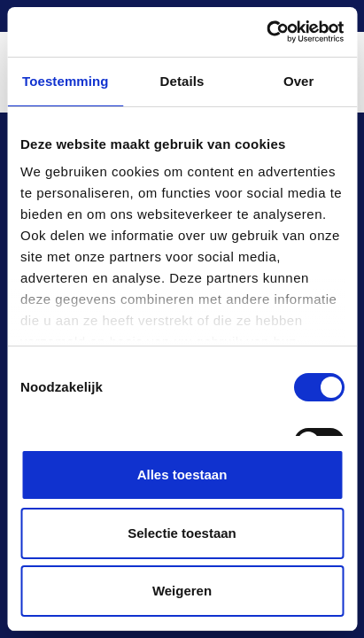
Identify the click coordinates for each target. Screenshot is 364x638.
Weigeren (182, 591)
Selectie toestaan (182, 533)
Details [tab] (182, 81)
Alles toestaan (182, 475)
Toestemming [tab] (66, 81)
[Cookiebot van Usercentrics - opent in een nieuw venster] (266, 32)
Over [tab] (299, 81)
